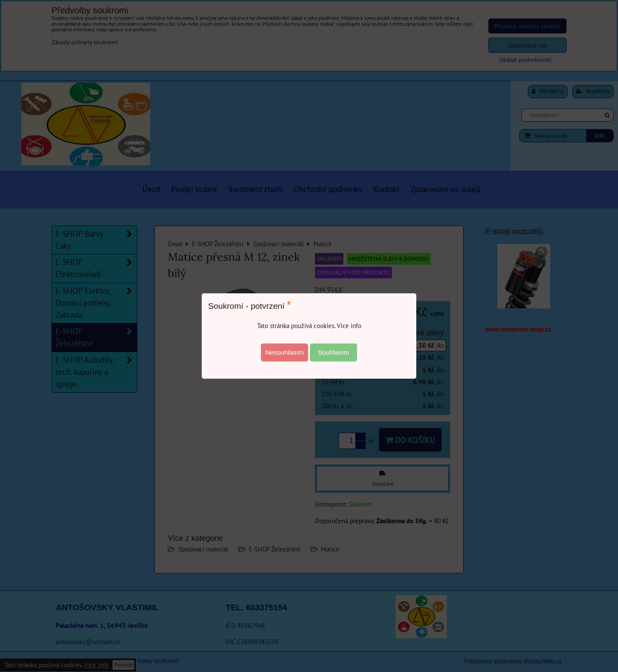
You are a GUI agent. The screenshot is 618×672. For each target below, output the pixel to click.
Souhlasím (334, 352)
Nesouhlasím (285, 352)
